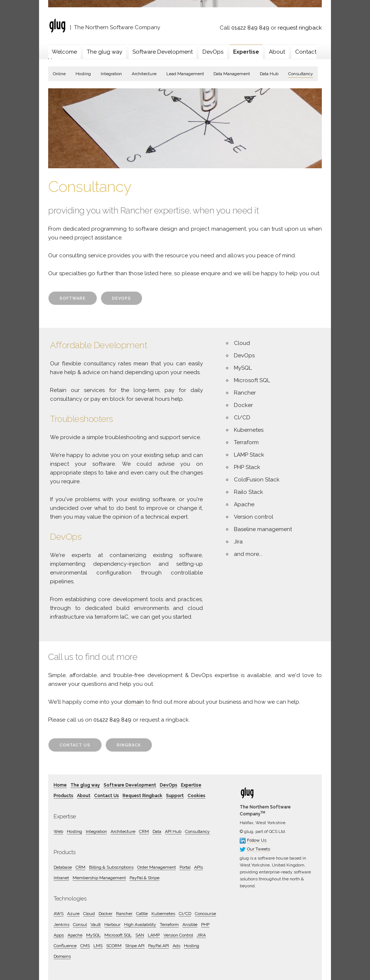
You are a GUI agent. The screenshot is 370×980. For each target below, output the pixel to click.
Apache (75, 935)
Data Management (232, 74)
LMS (98, 946)
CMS (85, 946)
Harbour (112, 925)
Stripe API (135, 946)
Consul (80, 925)
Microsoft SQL (118, 935)
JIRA (201, 935)
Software (73, 298)
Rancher (124, 914)
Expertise (246, 52)
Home (60, 785)
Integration (111, 74)
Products (63, 796)
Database (63, 867)
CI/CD (185, 914)
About (277, 52)
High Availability (140, 925)
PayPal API (159, 946)
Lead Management (185, 74)
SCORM (114, 946)
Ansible (190, 925)
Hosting (83, 74)
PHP (205, 925)
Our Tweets (259, 849)
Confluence (65, 946)
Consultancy (301, 74)
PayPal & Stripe (144, 878)
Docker (105, 914)
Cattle (142, 914)
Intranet (61, 878)
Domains (62, 956)
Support (175, 796)
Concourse (205, 914)
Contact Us (75, 745)
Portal (185, 867)
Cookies (196, 796)
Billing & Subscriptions (111, 867)
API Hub (173, 831)
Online (59, 74)
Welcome (64, 52)
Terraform (169, 925)
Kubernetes (163, 914)
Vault (96, 925)
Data (157, 831)
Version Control (178, 935)
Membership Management (99, 878)
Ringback (129, 745)
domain (134, 702)
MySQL (93, 935)
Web (58, 831)
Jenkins (61, 925)
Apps (59, 935)
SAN (140, 935)
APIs (199, 867)
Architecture (144, 74)
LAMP (154, 935)
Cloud (89, 914)
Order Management (157, 867)
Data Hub (269, 74)
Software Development (163, 52)
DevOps (213, 52)
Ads (176, 946)
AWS (59, 914)
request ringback (300, 28)
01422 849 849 (250, 28)
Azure (73, 914)
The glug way (105, 52)
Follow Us (257, 840)
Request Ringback (142, 796)
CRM (144, 831)
